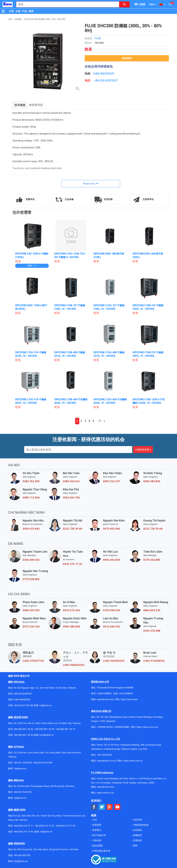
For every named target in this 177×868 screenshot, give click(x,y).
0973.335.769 (31, 627)
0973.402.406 (111, 529)
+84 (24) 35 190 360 (23, 705)
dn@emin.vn (46, 832)
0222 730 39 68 (73, 529)
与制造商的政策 (141, 825)
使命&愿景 (97, 846)
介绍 (18, 11)
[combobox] (66, 4)
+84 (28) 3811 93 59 (44, 729)
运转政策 (137, 830)
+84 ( (97, 80)
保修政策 (137, 835)
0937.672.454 (71, 610)
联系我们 (97, 830)
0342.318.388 (152, 631)
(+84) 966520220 (22, 700)
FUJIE (98, 38)
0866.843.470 (152, 610)
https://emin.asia (129, 699)
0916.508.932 (111, 627)
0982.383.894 (152, 481)
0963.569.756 (71, 498)
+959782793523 (105, 727)
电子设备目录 (99, 835)
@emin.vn (22, 798)
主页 (11, 11)
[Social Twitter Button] (102, 807)
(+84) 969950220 (114, 661)
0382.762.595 (31, 481)
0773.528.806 (31, 579)
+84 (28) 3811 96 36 (23, 729)
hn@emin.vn (46, 705)
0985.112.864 (31, 498)
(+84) (97, 74)
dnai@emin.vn (21, 861)
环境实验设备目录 (101, 851)
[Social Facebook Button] (94, 807)
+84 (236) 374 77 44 (23, 832)
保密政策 (97, 825)
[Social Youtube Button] (117, 807)
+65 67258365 (126, 693)
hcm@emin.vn (47, 735)
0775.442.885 (152, 560)
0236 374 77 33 (73, 564)
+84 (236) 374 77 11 (23, 826)
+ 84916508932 (104, 693)
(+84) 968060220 (74, 665)
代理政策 (137, 840)
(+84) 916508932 (154, 661)
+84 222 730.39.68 (23, 763)
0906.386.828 (71, 627)
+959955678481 (122, 727)
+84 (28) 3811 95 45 (23, 735)
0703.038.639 (111, 610)
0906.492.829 (111, 560)
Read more (89, 184)
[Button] (3, 11)
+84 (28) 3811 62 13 (66, 729)
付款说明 (137, 820)
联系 (31, 11)
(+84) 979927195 (33, 661)
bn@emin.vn (20, 768)
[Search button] (124, 4)
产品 (25, 11)
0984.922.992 (31, 610)
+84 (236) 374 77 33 (66, 826)
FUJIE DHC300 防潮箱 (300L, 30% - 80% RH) (45, 19)
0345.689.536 (31, 560)
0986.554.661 (71, 481)
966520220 (107, 74)
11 (100, 421)
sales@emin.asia (105, 699)
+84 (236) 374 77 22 (44, 826)
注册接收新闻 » (143, 450)
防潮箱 (18, 19)
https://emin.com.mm (147, 727)
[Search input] (66, 4)
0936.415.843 (31, 529)
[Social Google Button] (110, 807)
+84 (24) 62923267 (23, 694)
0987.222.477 (111, 481)
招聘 (135, 846)
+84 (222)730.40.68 (43, 763)
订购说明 (97, 840)
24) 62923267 (109, 80)
